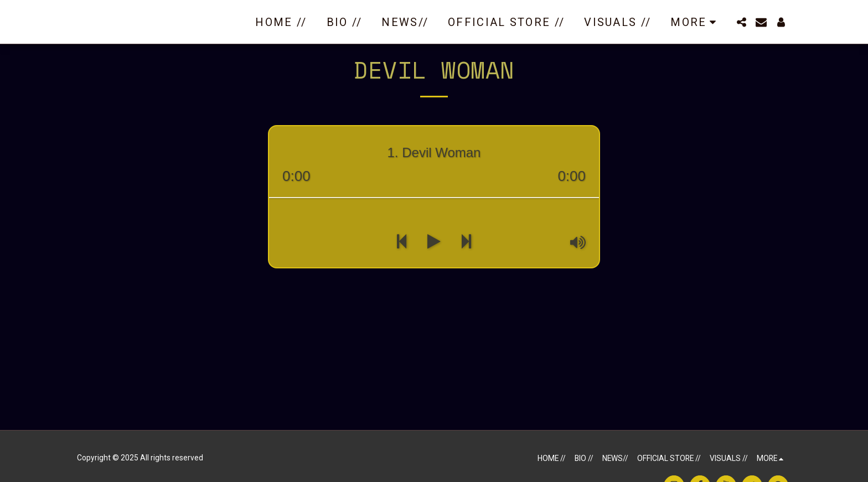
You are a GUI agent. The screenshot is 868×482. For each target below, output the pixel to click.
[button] (741, 22)
